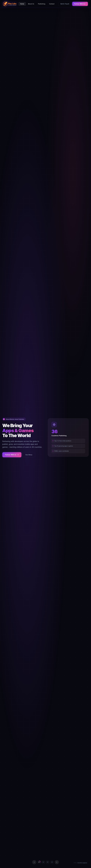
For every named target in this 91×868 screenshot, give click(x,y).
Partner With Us (12, 455)
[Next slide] (57, 862)
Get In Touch (65, 4)
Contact (52, 4)
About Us (31, 4)
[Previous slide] (34, 862)
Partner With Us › (80, 4)
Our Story (29, 455)
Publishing (42, 4)
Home (22, 4)
